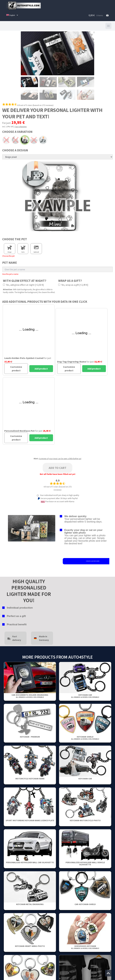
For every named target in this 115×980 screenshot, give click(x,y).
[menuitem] (12, 15)
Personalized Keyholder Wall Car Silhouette (30, 862)
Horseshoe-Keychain (85, 947)
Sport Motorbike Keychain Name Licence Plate (30, 820)
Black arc (16, 140)
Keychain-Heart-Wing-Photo (30, 946)
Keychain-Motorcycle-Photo (85, 820)
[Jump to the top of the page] (108, 973)
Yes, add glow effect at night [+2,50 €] (23, 285)
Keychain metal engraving (30, 904)
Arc (6, 140)
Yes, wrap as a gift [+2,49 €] (73, 285)
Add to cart (57, 468)
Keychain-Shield (85, 738)
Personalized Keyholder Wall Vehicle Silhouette (85, 863)
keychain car (85, 696)
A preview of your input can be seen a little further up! (60, 459)
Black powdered (25, 140)
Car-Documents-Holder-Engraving (30, 696)
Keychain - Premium (30, 737)
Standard (43, 140)
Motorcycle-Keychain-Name (30, 779)
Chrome (34, 140)
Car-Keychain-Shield (85, 904)
